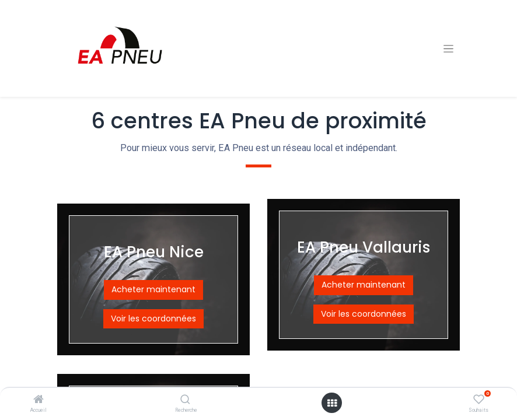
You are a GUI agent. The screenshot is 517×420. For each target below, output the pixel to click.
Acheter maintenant (153, 289)
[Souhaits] (479, 400)
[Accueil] (39, 400)
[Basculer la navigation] (448, 49)
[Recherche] (185, 400)
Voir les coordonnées (153, 318)
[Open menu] (332, 403)
